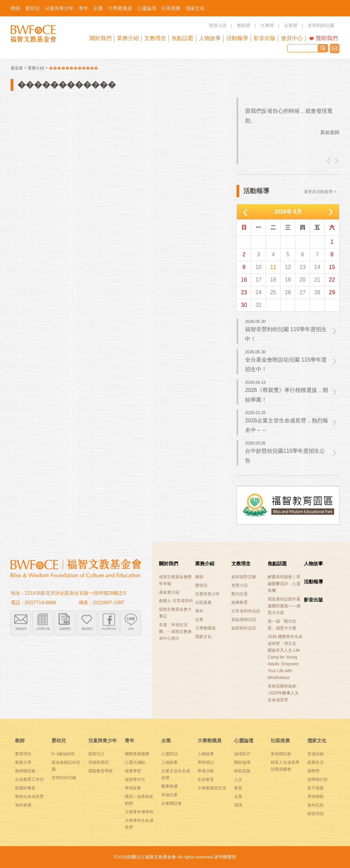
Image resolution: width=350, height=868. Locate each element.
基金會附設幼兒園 (66, 766)
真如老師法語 (244, 620)
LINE (131, 629)
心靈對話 (170, 754)
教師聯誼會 (25, 771)
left (329, 161)
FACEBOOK (109, 629)
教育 (238, 788)
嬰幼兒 (201, 585)
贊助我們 (327, 38)
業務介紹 (36, 68)
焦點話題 (277, 564)
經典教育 (240, 602)
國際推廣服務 (137, 754)
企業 (199, 620)
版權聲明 (65, 629)
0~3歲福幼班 (63, 754)
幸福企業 (170, 795)
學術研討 (206, 762)
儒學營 (313, 771)
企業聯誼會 (172, 803)
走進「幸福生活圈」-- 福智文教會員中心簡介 (175, 632)
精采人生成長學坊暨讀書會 (285, 766)
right (336, 161)
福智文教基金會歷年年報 (175, 580)
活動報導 (313, 582)
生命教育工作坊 (29, 779)
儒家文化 (203, 637)
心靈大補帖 (135, 762)
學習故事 (133, 788)
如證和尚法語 (244, 628)
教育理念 (23, 754)
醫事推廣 (170, 786)
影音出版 (313, 600)
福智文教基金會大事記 (175, 613)
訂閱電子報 (43, 629)
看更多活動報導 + (320, 192)
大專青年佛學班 (139, 812)
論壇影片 (242, 754)
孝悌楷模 (315, 797)
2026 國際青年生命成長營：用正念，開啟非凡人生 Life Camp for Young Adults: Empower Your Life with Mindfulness (285, 657)
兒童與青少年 (207, 594)
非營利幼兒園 (64, 778)
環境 (238, 805)
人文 (238, 779)
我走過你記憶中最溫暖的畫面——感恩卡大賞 (284, 606)
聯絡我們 (335, 49)
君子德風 (315, 788)
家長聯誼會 (281, 754)
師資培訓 (315, 814)
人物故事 (313, 564)
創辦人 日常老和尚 (176, 601)
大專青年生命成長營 (139, 824)
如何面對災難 (244, 577)
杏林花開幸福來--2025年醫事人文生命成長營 (283, 693)
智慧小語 (240, 585)
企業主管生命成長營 (176, 774)
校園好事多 (25, 788)
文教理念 (241, 564)
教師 (199, 577)
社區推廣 (203, 602)
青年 (199, 611)
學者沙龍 (206, 771)
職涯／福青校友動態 (139, 800)
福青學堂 (133, 771)
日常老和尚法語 (246, 611)
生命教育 (206, 779)
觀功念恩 (240, 594)
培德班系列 (98, 762)
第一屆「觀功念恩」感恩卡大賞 (282, 625)
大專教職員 (205, 628)
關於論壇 (242, 762)
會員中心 (292, 38)
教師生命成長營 (29, 797)
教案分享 (23, 762)
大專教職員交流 (212, 788)
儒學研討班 (318, 779)
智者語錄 (315, 754)
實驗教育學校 (100, 771)
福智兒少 (96, 754)
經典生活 (315, 762)
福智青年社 (135, 779)
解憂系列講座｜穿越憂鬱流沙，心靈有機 (284, 584)
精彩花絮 (242, 771)
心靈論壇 (244, 741)
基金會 (17, 68)
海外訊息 (315, 805)
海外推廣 (23, 805)
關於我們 (169, 564)
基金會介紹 (169, 592)
